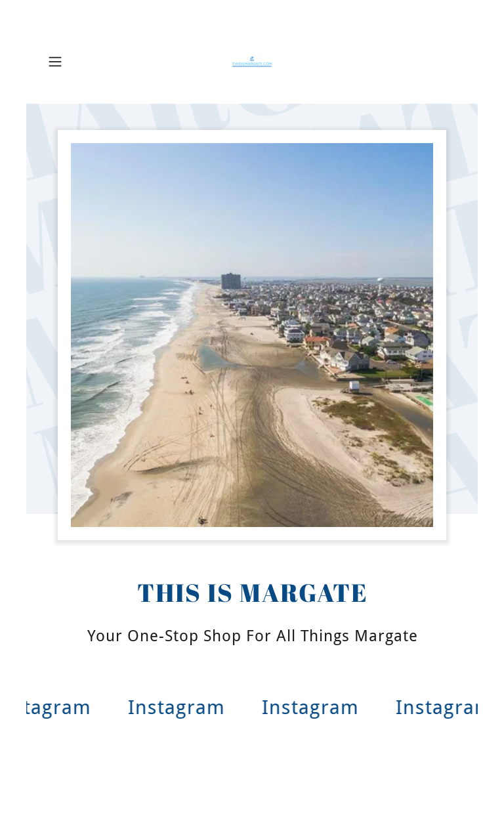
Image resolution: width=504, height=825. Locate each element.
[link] (252, 62)
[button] (73, 62)
